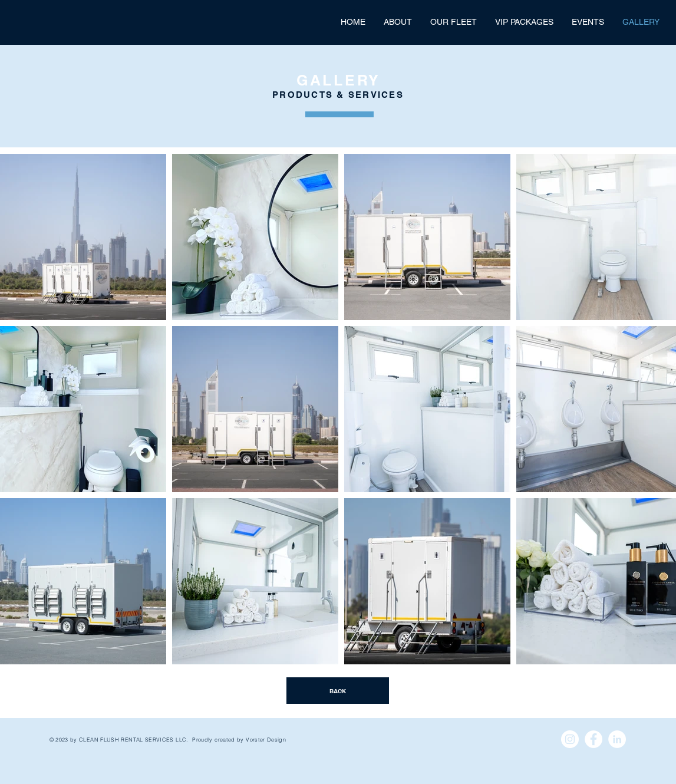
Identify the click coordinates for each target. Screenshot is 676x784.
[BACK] (338, 691)
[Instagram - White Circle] (570, 739)
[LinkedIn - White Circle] (617, 739)
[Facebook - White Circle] (593, 739)
